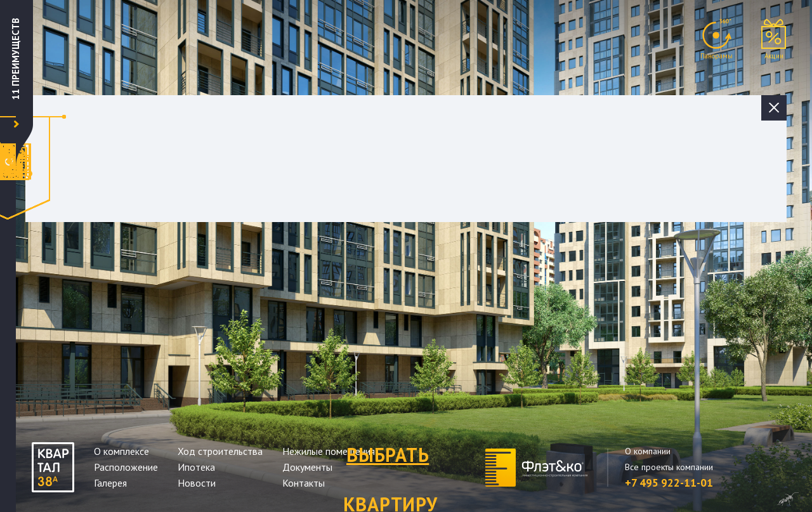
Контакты (304, 483)
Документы (307, 467)
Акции (774, 56)
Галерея (110, 483)
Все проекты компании (669, 467)
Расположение (126, 467)
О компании (648, 451)
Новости (197, 483)
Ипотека (196, 467)
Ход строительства (220, 451)
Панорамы (717, 56)
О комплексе (121, 451)
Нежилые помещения (329, 451)
